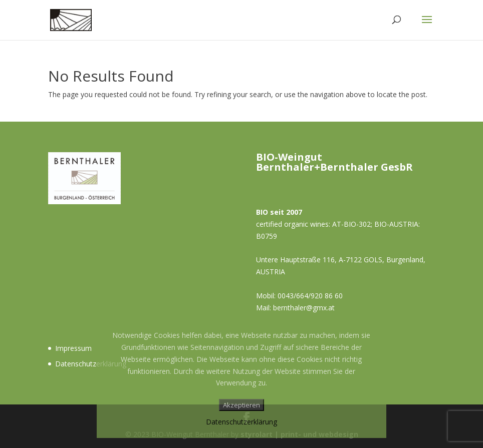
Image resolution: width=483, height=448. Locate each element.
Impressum (73, 348)
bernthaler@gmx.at (304, 308)
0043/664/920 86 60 (310, 296)
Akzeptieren (241, 405)
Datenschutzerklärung (91, 364)
